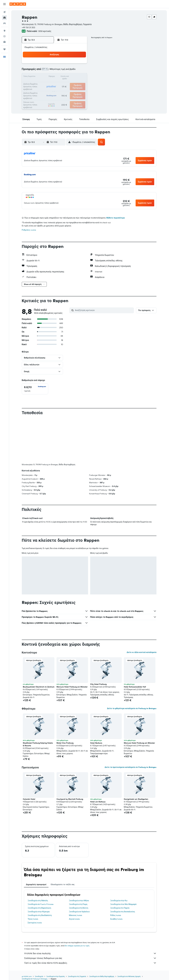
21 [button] (68, 83)
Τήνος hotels (33, 919)
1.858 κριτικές (45, 31)
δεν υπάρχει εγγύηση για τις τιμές (77, 946)
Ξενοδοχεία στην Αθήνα (79, 901)
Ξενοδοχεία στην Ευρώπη (56, 976)
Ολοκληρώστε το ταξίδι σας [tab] (63, 884)
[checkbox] (35, 389)
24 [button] (42, 90)
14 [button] (68, 77)
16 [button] (80, 77)
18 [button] (49, 83)
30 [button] (80, 90)
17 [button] (42, 83)
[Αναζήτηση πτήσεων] (4, 12)
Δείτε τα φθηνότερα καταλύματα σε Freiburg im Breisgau (132, 708)
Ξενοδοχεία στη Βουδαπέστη (40, 915)
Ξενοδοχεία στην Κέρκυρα (39, 912)
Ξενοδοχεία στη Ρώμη (78, 904)
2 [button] (80, 64)
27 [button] (61, 90)
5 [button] (55, 71)
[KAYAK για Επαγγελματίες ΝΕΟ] (4, 42)
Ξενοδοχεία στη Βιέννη (78, 908)
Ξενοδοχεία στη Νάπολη (38, 901)
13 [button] (61, 77)
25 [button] (48, 90)
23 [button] (80, 83)
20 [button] (61, 83)
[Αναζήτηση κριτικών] (104, 310)
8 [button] (74, 71)
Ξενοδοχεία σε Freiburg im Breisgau (35, 979)
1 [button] (74, 64)
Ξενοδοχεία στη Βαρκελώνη (39, 908)
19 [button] (55, 83)
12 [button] (55, 77)
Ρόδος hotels (116, 915)
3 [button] (42, 71)
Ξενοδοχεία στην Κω (119, 901)
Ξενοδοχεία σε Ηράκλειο (79, 912)
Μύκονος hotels (75, 915)
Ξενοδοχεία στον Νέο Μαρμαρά (123, 904)
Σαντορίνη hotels (35, 923)
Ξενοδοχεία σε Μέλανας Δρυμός (129, 976)
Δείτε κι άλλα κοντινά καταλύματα (141, 652)
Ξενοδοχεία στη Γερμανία (77, 976)
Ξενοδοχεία (39, 976)
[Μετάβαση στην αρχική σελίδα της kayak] (18, 4)
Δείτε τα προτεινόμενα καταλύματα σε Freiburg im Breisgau (130, 767)
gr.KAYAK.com (27, 976)
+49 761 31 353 (28, 27)
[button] (4, 4)
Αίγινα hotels (74, 919)
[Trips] (4, 49)
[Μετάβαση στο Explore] (4, 31)
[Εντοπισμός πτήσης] (4, 36)
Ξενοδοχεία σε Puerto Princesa (41, 904)
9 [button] (80, 71)
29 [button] (74, 90)
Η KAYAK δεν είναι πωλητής (90, 953)
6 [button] (61, 71)
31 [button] (42, 96)
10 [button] (42, 77)
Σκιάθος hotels (116, 919)
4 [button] (49, 71)
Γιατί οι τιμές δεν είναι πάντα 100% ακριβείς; (90, 963)
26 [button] (55, 90)
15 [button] (74, 77)
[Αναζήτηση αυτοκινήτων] (4, 23)
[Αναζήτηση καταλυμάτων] (4, 18)
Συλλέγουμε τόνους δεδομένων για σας (90, 958)
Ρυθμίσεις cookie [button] (29, 230)
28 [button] (67, 90)
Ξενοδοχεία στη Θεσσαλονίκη (123, 912)
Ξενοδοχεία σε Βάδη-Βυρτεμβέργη (102, 976)
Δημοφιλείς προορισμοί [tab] (36, 884)
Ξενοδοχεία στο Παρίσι (120, 908)
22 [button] (74, 83)
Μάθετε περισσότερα (115, 218)
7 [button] (67, 71)
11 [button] (48, 77)
